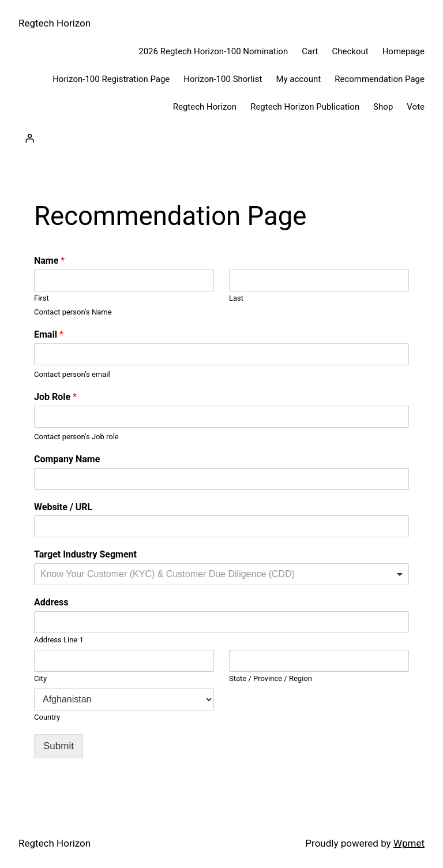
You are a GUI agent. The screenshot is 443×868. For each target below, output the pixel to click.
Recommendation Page (380, 79)
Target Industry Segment (85, 554)
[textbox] (182, 575)
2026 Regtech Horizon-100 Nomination (213, 51)
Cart (310, 51)
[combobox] (221, 574)
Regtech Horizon (55, 23)
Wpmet (409, 843)
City (40, 678)
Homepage (403, 51)
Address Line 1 (59, 640)
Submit (59, 746)
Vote (416, 107)
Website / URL (63, 507)
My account (298, 79)
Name (49, 261)
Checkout (350, 51)
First (42, 298)
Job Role (55, 397)
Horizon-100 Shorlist (223, 79)
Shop (383, 107)
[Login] (29, 139)
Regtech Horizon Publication (305, 107)
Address (51, 602)
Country (47, 717)
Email (49, 334)
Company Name (67, 459)
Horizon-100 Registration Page (111, 79)
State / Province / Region (271, 678)
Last (236, 298)
